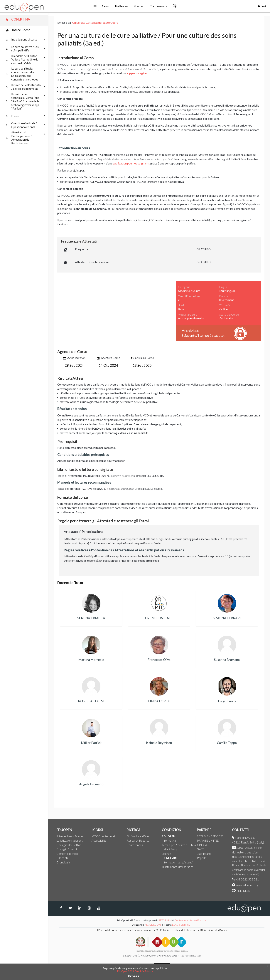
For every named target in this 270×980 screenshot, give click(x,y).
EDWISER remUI (182, 925)
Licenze (166, 854)
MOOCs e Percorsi (103, 836)
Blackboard (204, 854)
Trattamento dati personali (178, 867)
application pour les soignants (131, 163)
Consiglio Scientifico (68, 849)
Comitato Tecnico (67, 854)
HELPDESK (243, 891)
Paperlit (202, 858)
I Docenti (62, 858)
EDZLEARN (165, 920)
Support (241, 848)
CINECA (202, 845)
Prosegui (135, 976)
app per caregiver (137, 73)
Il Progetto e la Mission (70, 836)
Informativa (169, 841)
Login (263, 6)
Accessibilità (99, 841)
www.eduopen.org (247, 885)
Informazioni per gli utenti (177, 862)
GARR (201, 849)
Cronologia (63, 862)
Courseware (159, 6)
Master (139, 6)
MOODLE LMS (153, 925)
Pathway (121, 6)
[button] (95, 6)
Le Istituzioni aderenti (70, 841)
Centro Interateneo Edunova (191, 920)
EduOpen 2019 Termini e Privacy (135, 971)
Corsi (106, 6)
